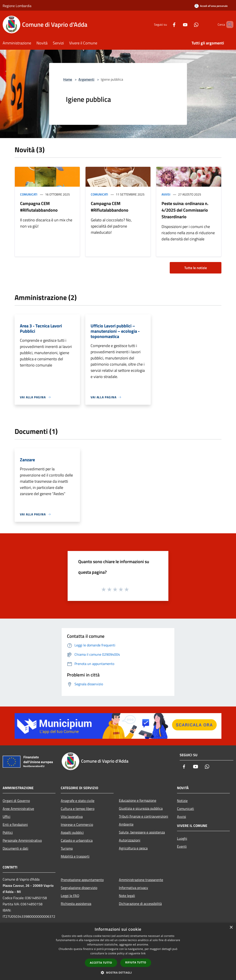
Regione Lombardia (17, 6)
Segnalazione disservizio (79, 888)
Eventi (182, 846)
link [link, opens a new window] (143, 953)
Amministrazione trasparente (141, 880)
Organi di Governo (16, 801)
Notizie (182, 801)
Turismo (67, 848)
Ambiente (126, 824)
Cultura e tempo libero (78, 809)
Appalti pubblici (72, 832)
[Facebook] (167, 24)
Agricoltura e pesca (133, 848)
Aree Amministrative (18, 809)
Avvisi (166, 194)
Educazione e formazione (138, 800)
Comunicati (29, 194)
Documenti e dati (15, 848)
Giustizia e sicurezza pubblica (141, 808)
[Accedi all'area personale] (211, 6)
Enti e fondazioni (15, 824)
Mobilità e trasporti (75, 856)
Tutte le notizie (196, 268)
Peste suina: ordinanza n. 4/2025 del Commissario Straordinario (185, 210)
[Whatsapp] (189, 24)
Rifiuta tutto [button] (136, 962)
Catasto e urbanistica (77, 840)
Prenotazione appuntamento (82, 880)
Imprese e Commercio (77, 824)
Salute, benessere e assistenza (142, 832)
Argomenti (86, 79)
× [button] (231, 928)
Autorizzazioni (130, 840)
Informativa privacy (133, 888)
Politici (8, 832)
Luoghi (182, 838)
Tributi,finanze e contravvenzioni (144, 816)
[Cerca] (228, 25)
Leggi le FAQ (70, 896)
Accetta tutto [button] (101, 963)
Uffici (7, 817)
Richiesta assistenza (76, 904)
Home (68, 79)
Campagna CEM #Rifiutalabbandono (39, 207)
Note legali (127, 896)
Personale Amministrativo (22, 840)
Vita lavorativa (72, 817)
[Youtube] (178, 24)
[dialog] (118, 951)
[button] (118, 972)
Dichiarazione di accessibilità (140, 904)
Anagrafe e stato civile (78, 801)
